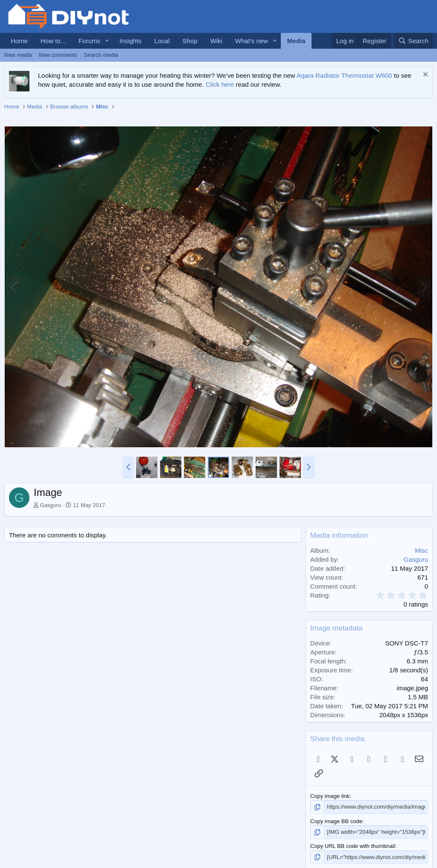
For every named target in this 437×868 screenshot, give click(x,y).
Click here (220, 84)
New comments (58, 55)
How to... (53, 41)
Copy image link (330, 796)
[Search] (413, 41)
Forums (89, 41)
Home (19, 41)
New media (18, 55)
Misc (421, 550)
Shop (190, 41)
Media (296, 41)
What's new (252, 41)
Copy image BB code (336, 821)
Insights (131, 41)
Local (162, 41)
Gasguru (51, 505)
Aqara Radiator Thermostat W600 (344, 75)
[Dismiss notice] (424, 75)
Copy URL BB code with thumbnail (353, 846)
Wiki (216, 41)
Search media (101, 55)
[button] (107, 41)
